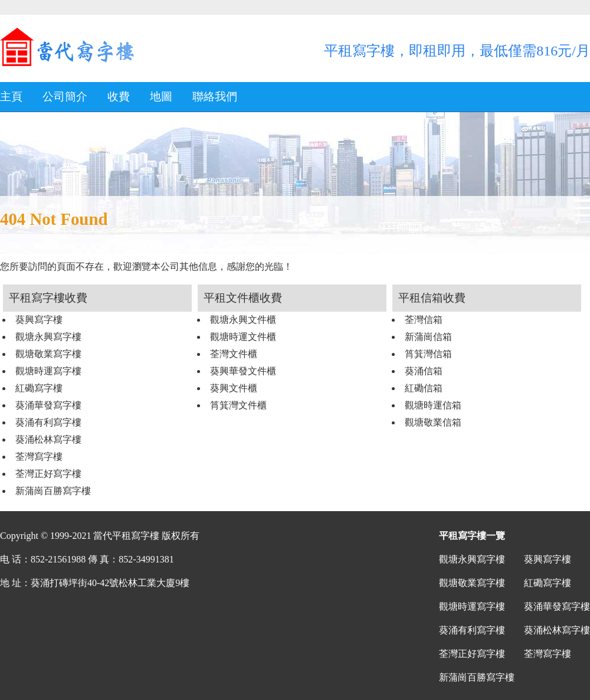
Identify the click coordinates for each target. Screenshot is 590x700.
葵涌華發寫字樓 (48, 405)
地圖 (161, 97)
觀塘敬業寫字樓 (48, 354)
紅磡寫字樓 (39, 388)
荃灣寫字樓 (39, 457)
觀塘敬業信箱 (433, 422)
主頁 (11, 97)
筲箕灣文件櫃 (238, 405)
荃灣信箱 (424, 320)
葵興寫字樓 (39, 320)
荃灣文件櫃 (234, 354)
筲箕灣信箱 (428, 354)
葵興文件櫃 (234, 388)
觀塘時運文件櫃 (243, 337)
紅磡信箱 (424, 388)
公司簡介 (65, 97)
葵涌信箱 (424, 371)
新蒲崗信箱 (428, 337)
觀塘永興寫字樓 (48, 337)
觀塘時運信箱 (433, 405)
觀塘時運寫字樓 (48, 371)
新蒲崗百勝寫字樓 (53, 491)
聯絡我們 (215, 97)
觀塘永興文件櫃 (243, 320)
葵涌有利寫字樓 (48, 422)
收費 (119, 97)
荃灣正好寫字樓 (48, 474)
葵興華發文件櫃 (243, 371)
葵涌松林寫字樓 (48, 439)
